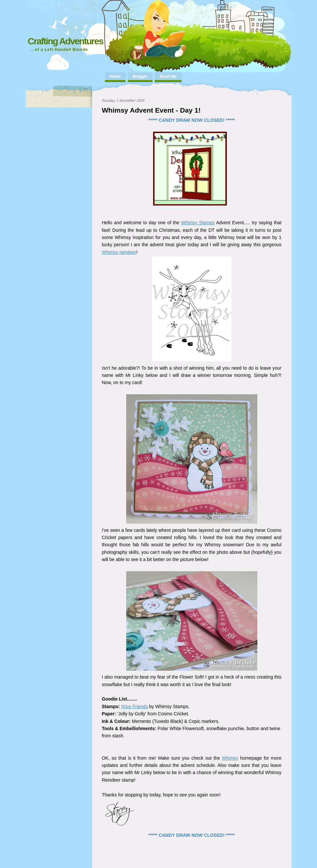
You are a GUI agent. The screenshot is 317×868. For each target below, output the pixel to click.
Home (115, 76)
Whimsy (230, 758)
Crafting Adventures (66, 41)
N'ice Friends (135, 706)
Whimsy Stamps (198, 223)
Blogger (140, 76)
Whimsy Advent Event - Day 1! (151, 110)
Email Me (168, 76)
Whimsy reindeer (119, 252)
